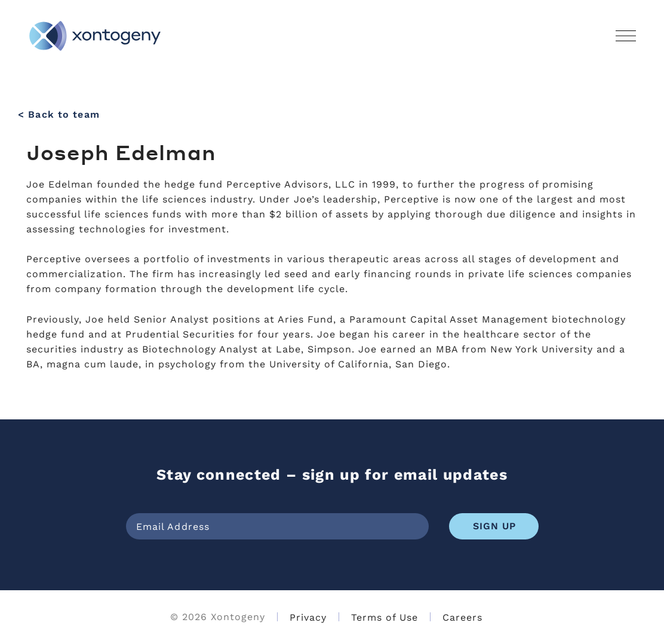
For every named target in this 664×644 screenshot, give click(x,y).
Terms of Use (385, 617)
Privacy (308, 617)
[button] (625, 36)
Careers (462, 617)
